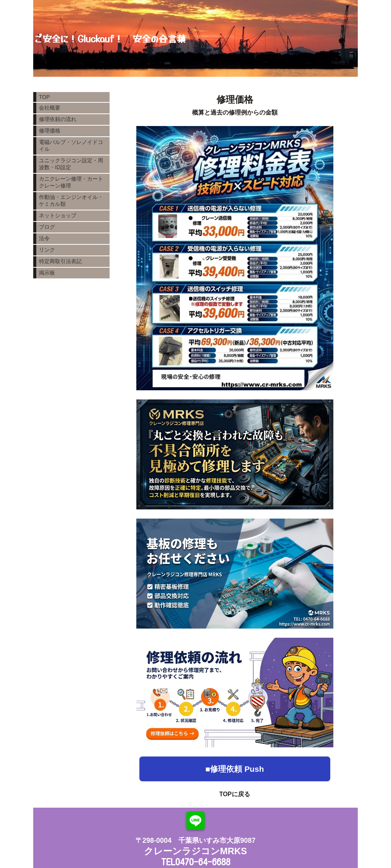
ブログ (47, 227)
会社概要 (50, 108)
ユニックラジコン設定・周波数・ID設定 (71, 164)
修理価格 (50, 131)
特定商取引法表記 (60, 261)
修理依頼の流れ (58, 119)
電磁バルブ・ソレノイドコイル (71, 145)
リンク (47, 250)
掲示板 (47, 273)
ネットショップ (58, 215)
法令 (44, 238)
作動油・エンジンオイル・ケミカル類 (71, 200)
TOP (44, 97)
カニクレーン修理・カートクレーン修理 (71, 182)
